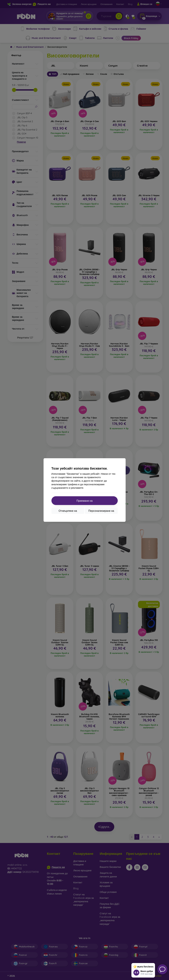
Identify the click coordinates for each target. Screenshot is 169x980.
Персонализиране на (101, 511)
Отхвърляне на (68, 511)
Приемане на (85, 501)
